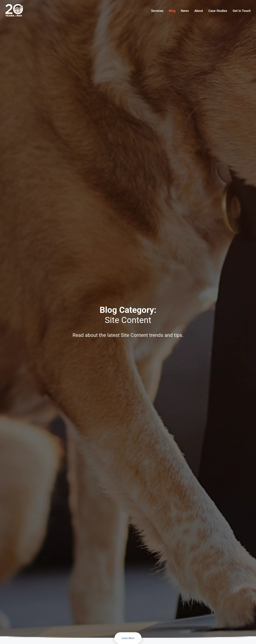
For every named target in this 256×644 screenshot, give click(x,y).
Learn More (128, 638)
